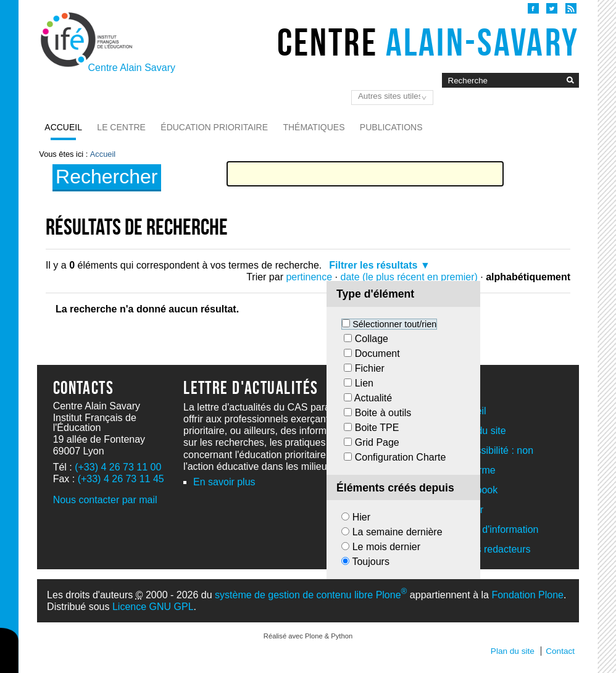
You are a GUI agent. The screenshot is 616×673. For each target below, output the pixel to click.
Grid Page (377, 442)
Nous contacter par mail (105, 500)
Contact (560, 651)
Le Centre (121, 127)
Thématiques (314, 127)
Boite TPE (377, 428)
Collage (372, 339)
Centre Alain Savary (132, 68)
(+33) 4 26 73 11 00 (118, 467)
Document (377, 353)
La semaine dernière (397, 532)
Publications (391, 127)
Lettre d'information (496, 529)
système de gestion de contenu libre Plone (311, 595)
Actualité (373, 398)
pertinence (309, 277)
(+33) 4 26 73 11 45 (121, 479)
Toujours (370, 562)
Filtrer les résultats (373, 265)
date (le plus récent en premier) (409, 277)
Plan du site (513, 651)
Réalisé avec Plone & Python (308, 636)
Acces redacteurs (493, 549)
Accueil (63, 127)
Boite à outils (383, 413)
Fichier (370, 368)
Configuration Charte (401, 457)
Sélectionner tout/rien (394, 324)
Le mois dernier (386, 547)
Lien (364, 383)
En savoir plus (224, 482)
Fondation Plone (527, 595)
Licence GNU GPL (153, 607)
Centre (428, 42)
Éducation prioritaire (214, 127)
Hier (361, 517)
